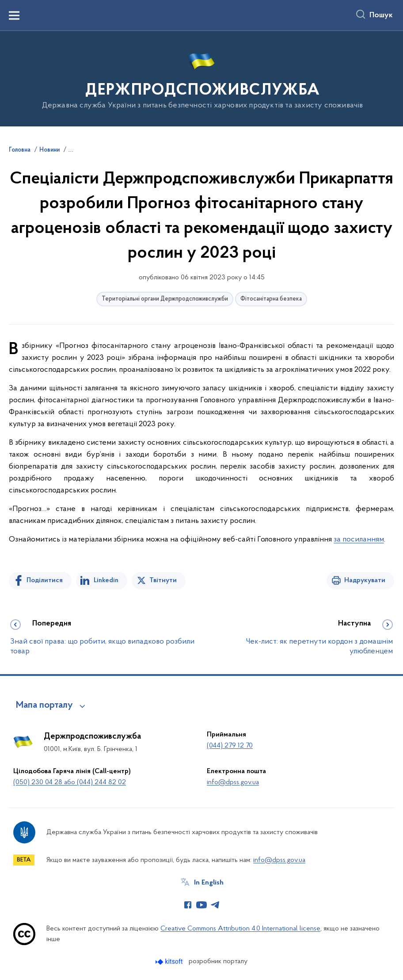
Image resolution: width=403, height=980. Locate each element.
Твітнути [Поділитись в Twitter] (163, 580)
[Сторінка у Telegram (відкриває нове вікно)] (215, 905)
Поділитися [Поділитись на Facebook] (45, 580)
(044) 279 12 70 (230, 746)
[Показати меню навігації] (14, 15)
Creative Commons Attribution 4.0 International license (240, 929)
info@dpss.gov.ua (233, 782)
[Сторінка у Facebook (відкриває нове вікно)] (188, 905)
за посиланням (359, 540)
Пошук (381, 15)
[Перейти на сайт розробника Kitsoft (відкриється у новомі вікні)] (170, 962)
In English (209, 883)
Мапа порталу (44, 705)
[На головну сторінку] (202, 78)
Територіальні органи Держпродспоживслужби (165, 299)
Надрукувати (365, 580)
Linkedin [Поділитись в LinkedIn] (106, 580)
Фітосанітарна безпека (271, 299)
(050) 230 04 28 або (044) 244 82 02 (70, 782)
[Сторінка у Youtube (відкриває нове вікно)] (201, 905)
